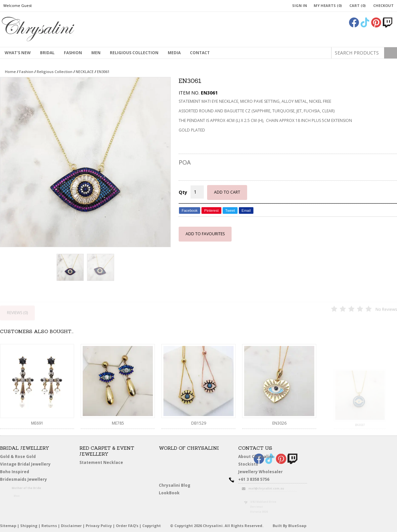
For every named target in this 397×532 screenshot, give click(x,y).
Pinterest (211, 210)
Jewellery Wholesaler (265, 473)
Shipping (29, 526)
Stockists (250, 464)
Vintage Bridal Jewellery (27, 464)
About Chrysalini (256, 456)
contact (200, 53)
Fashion (73, 53)
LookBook (172, 493)
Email (246, 210)
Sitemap (8, 526)
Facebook (190, 210)
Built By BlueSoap (289, 526)
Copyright (152, 526)
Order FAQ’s (127, 526)
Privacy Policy (99, 526)
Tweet (230, 210)
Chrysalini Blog (175, 485)
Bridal (47, 53)
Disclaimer (71, 526)
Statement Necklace (101, 462)
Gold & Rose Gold (18, 456)
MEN (96, 53)
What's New (18, 53)
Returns (49, 526)
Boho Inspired (23, 473)
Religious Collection (134, 53)
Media (174, 53)
